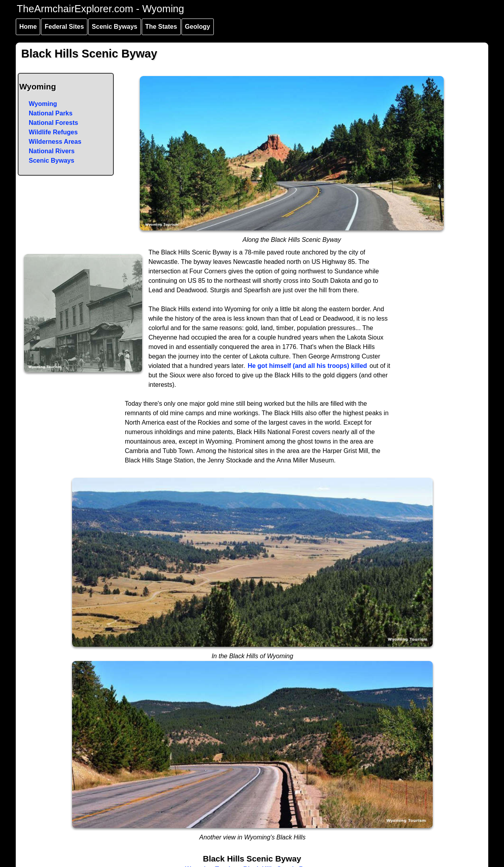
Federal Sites (64, 27)
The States (161, 27)
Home (28, 27)
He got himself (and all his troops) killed (307, 366)
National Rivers (52, 151)
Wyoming (43, 104)
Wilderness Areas (55, 142)
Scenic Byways (115, 27)
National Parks (51, 113)
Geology (198, 27)
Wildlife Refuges (53, 132)
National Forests (53, 123)
